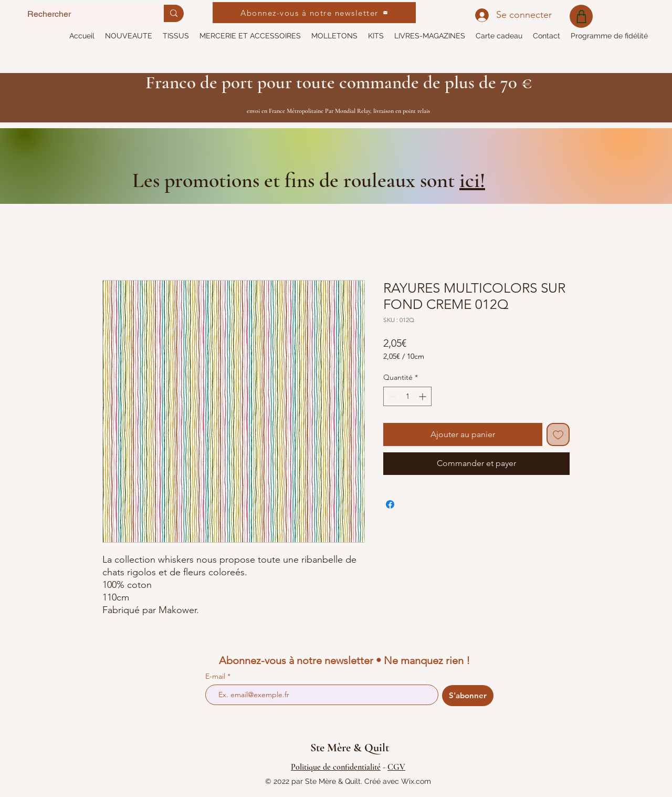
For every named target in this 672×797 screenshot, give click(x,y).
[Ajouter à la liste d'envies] (558, 434)
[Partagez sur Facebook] (390, 504)
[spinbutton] (407, 396)
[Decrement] (391, 396)
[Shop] (581, 16)
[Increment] (423, 396)
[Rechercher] (85, 14)
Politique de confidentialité (336, 767)
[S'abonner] (468, 696)
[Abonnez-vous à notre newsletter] (314, 13)
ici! (472, 180)
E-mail (216, 676)
